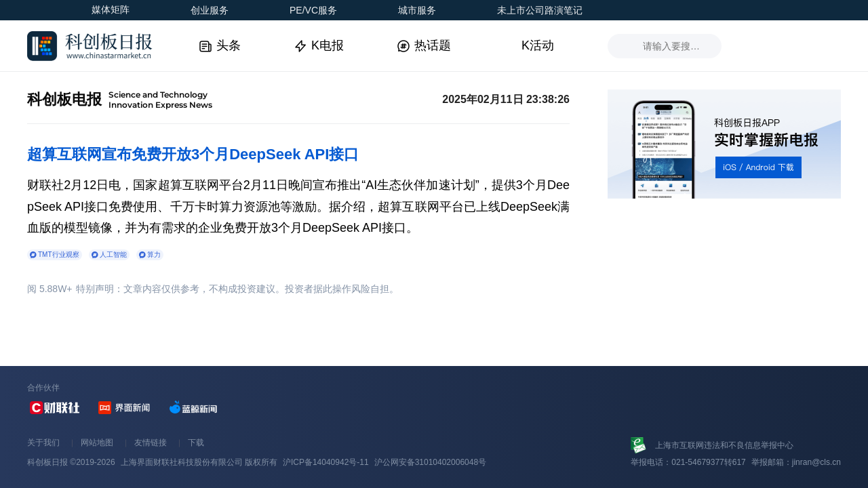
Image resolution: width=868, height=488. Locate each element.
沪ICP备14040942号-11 (326, 462)
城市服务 (417, 10)
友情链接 (151, 443)
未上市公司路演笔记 (540, 10)
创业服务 (210, 10)
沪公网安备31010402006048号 (430, 462)
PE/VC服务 (313, 10)
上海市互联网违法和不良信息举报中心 (724, 445)
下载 (196, 443)
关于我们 (43, 443)
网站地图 (97, 443)
